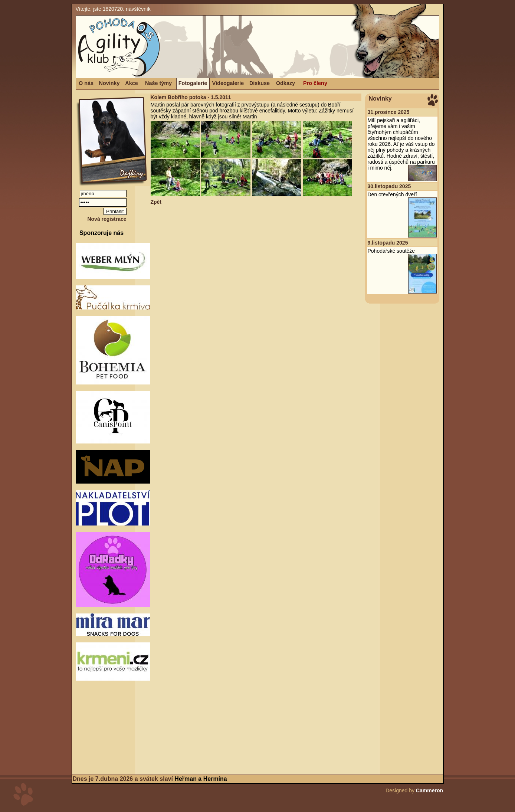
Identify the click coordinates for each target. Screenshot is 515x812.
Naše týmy (158, 83)
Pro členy (315, 83)
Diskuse (260, 83)
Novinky (109, 83)
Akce (131, 83)
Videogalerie (228, 83)
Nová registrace (107, 219)
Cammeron (429, 790)
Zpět (156, 202)
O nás (86, 83)
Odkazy (286, 83)
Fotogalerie (193, 83)
